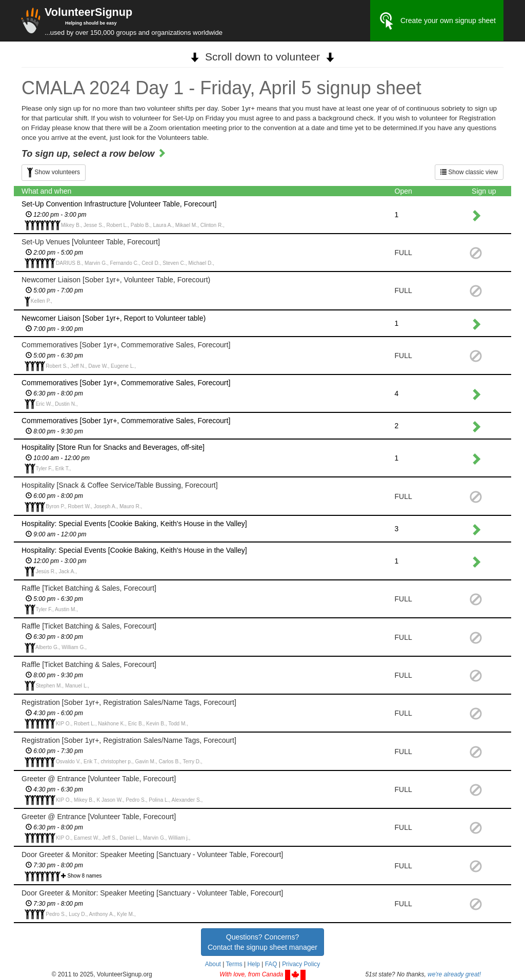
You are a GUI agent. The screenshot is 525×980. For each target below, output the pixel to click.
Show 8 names (85, 876)
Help (253, 964)
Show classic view (469, 172)
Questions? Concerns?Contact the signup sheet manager (262, 942)
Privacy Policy (301, 964)
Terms (234, 964)
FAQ (271, 964)
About (213, 964)
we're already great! (454, 974)
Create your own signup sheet (437, 21)
